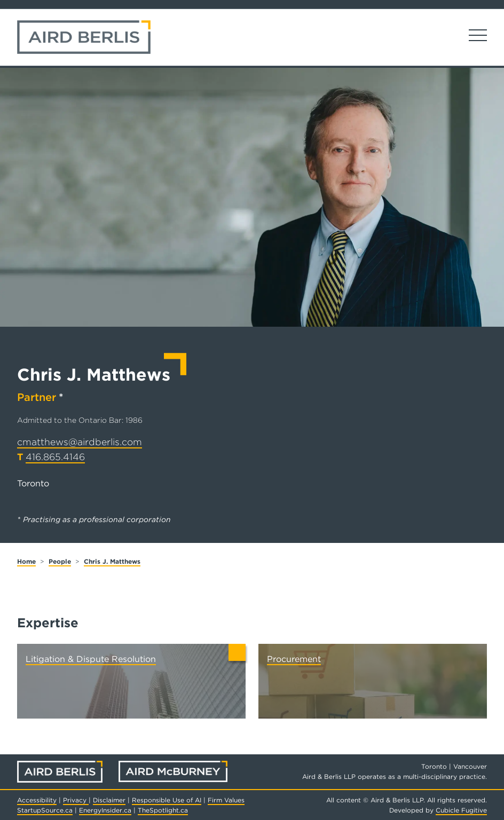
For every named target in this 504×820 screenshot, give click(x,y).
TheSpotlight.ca (163, 810)
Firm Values (226, 800)
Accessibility (37, 800)
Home (26, 561)
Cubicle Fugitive (461, 810)
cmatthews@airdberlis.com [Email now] (80, 442)
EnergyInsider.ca (105, 810)
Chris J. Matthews (112, 561)
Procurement (294, 659)
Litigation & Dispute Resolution (91, 659)
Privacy (76, 800)
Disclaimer (109, 800)
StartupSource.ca (45, 810)
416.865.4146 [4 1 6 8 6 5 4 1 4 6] (55, 457)
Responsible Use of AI (167, 800)
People (60, 561)
